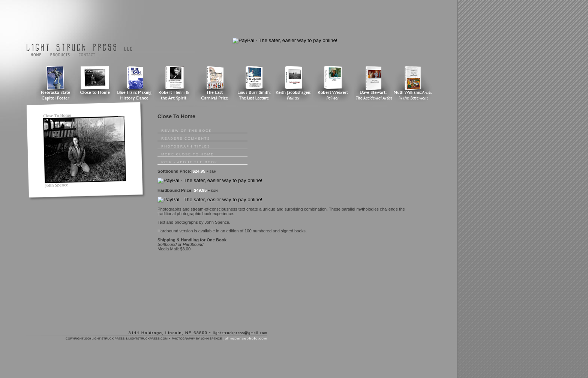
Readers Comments (186, 139)
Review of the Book (187, 131)
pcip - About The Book (189, 162)
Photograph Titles (186, 146)
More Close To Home (187, 154)
